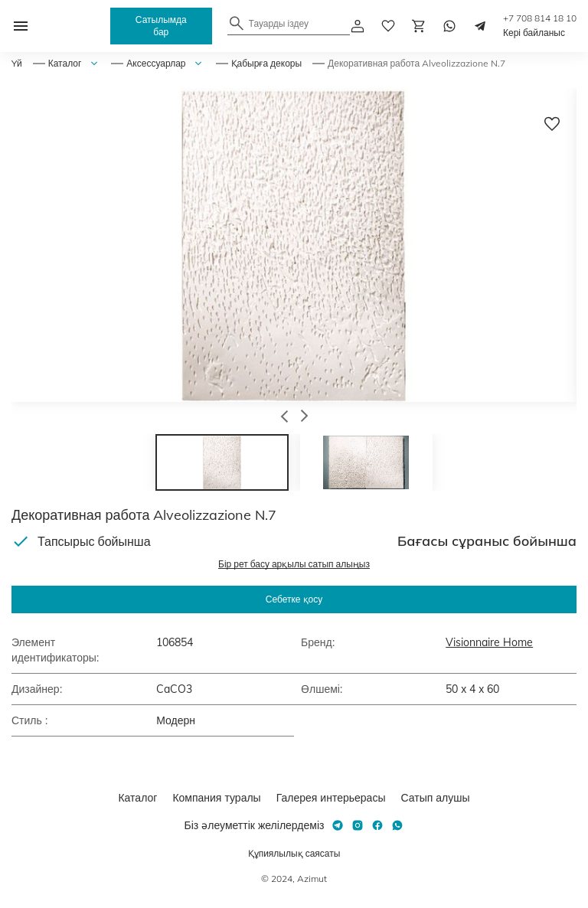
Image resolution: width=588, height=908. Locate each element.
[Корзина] (419, 26)
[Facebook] (377, 825)
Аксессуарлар (156, 63)
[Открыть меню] (21, 26)
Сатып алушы (435, 798)
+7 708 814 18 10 (540, 18)
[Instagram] (358, 825)
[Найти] (237, 23)
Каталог (65, 63)
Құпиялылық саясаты (294, 853)
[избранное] (388, 26)
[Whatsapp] (449, 26)
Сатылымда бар (161, 26)
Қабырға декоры (267, 63)
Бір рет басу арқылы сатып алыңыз (294, 564)
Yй (17, 63)
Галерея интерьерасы (331, 798)
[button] (284, 418)
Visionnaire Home (489, 642)
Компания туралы (216, 798)
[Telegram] (480, 26)
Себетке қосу (294, 599)
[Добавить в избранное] (552, 124)
